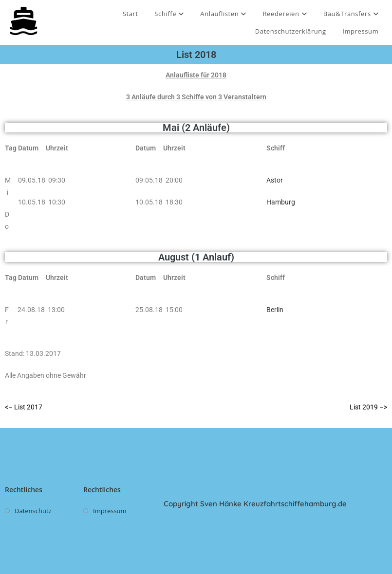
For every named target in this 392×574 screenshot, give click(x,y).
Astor (275, 180)
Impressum (360, 31)
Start (131, 14)
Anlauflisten (223, 14)
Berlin (275, 310)
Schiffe (169, 14)
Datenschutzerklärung (291, 31)
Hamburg (281, 202)
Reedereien (285, 14)
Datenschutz (33, 511)
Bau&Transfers (351, 14)
